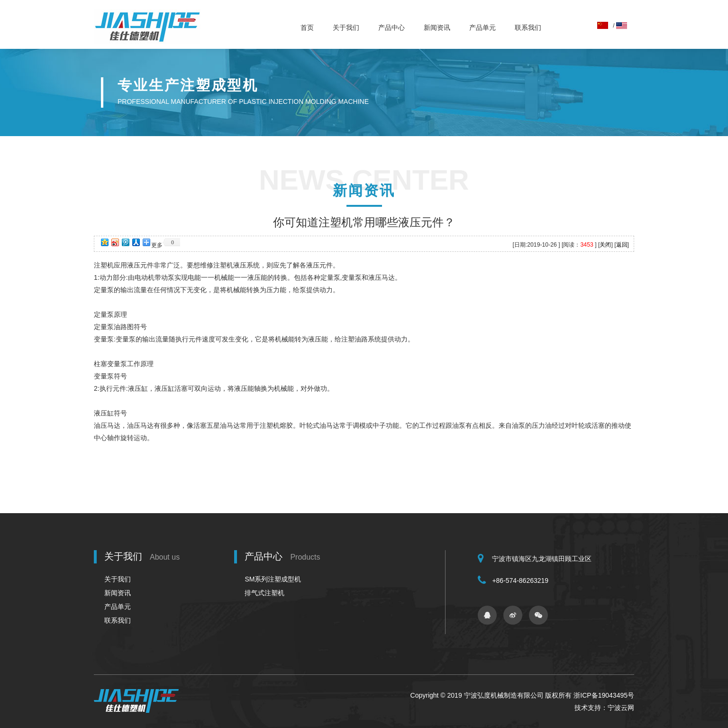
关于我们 (346, 28)
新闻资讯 (437, 28)
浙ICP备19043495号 (604, 695)
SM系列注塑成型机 (273, 579)
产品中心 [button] (391, 28)
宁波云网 (621, 708)
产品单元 (482, 28)
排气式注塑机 (264, 593)
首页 (307, 28)
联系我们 (528, 28)
